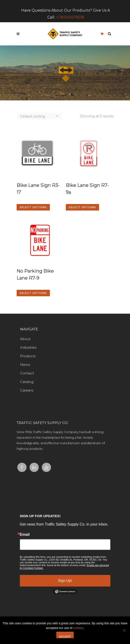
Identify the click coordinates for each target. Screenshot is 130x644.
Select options (33, 207)
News (25, 365)
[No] (124, 630)
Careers (27, 390)
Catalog (27, 382)
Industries (28, 347)
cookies (78, 628)
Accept (65, 637)
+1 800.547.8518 (70, 17)
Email (25, 535)
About (25, 339)
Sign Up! (65, 581)
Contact (27, 373)
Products (28, 356)
